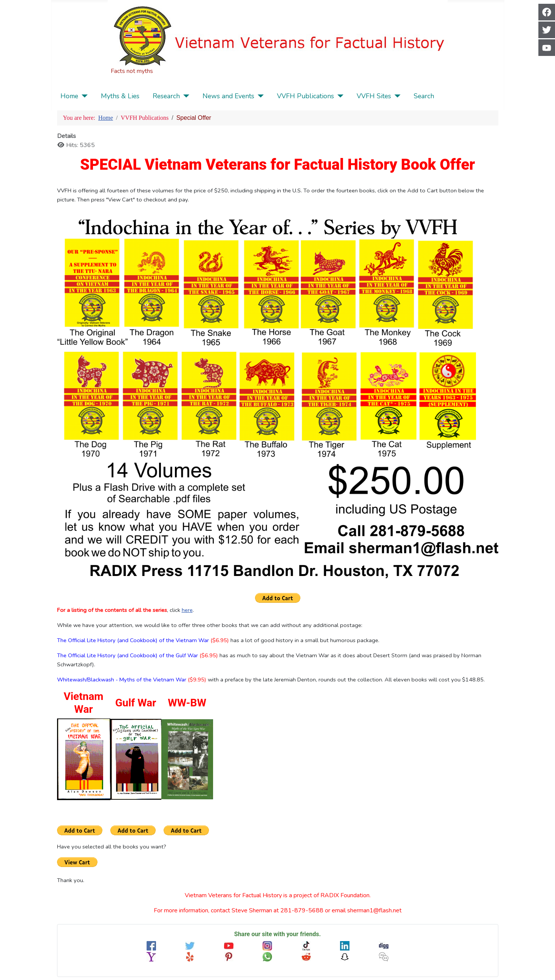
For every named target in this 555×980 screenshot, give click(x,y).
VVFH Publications (305, 96)
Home (69, 96)
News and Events (228, 96)
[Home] (83, 96)
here (187, 610)
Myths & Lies (120, 96)
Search (424, 96)
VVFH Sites (374, 96)
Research (166, 96)
